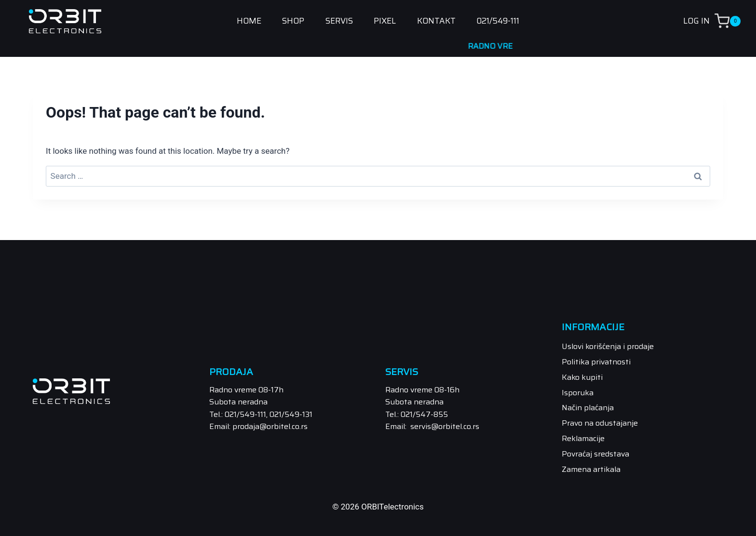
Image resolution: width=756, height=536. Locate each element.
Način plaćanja (588, 408)
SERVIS (339, 21)
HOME (249, 21)
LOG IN (696, 21)
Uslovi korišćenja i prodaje (608, 346)
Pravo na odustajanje (600, 423)
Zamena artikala (591, 469)
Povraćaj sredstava (595, 454)
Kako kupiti (582, 377)
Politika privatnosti (596, 362)
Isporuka (578, 393)
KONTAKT (436, 21)
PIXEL (385, 21)
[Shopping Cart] (735, 21)
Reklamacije (583, 438)
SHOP (293, 21)
